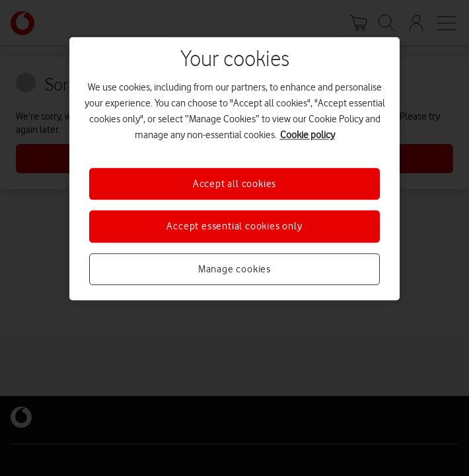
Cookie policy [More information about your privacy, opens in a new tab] (307, 135)
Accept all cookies (234, 184)
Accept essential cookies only (234, 227)
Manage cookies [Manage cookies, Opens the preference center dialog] (234, 269)
